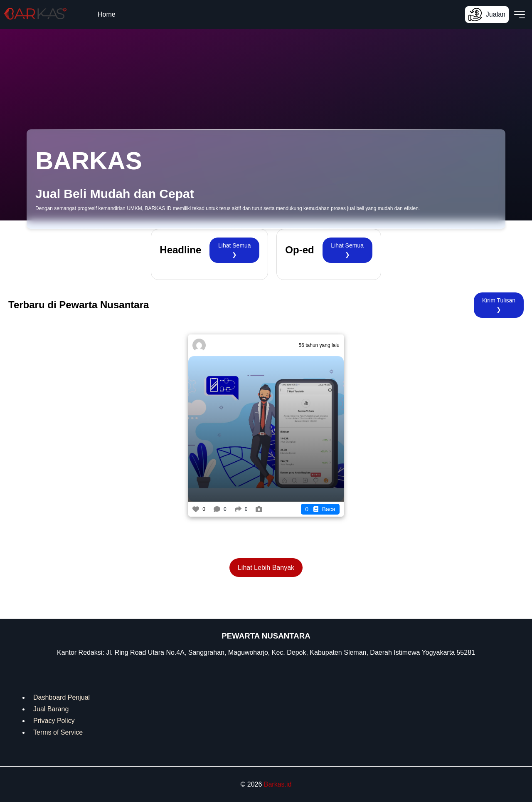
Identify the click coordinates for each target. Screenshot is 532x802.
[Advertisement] (102, 393)
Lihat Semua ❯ (235, 250)
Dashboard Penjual (62, 697)
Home (107, 14)
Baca (320, 509)
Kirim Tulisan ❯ (499, 305)
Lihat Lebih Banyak (266, 568)
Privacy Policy (54, 721)
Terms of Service (58, 732)
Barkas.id (278, 784)
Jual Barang (51, 709)
